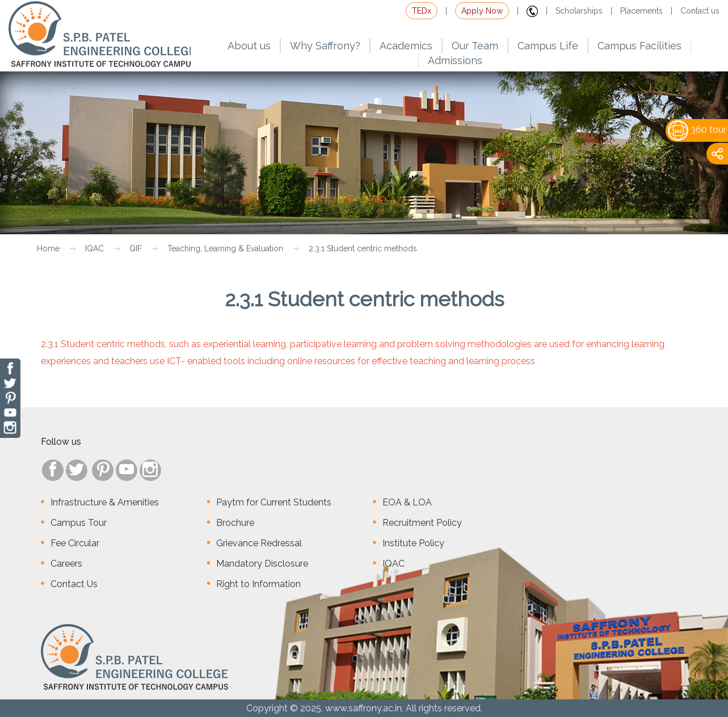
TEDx (422, 11)
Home (48, 248)
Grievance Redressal (259, 543)
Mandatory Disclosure (262, 564)
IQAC (94, 248)
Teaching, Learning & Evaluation (225, 248)
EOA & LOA (407, 502)
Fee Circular (75, 543)
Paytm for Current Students (274, 502)
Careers (66, 564)
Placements (641, 11)
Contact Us (74, 584)
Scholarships (579, 11)
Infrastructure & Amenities (105, 502)
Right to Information (258, 584)
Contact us (700, 11)
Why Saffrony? (325, 46)
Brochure (235, 523)
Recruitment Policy (422, 523)
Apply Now (482, 11)
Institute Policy (413, 543)
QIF (136, 248)
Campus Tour (79, 523)
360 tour (697, 130)
